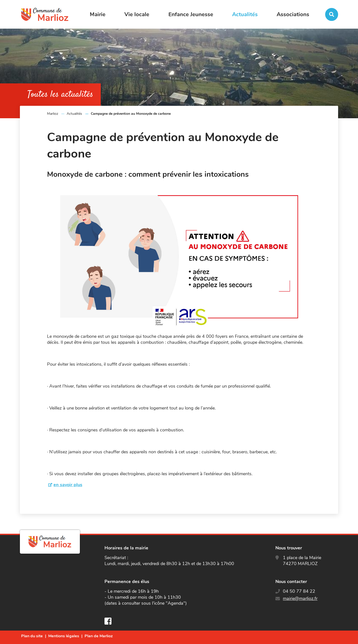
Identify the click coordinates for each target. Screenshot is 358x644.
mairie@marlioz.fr (300, 598)
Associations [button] (293, 14)
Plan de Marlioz (99, 636)
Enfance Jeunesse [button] (191, 14)
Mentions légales (64, 636)
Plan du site (32, 636)
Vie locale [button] (137, 14)
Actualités (74, 114)
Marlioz (53, 114)
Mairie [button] (98, 14)
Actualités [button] (245, 14)
